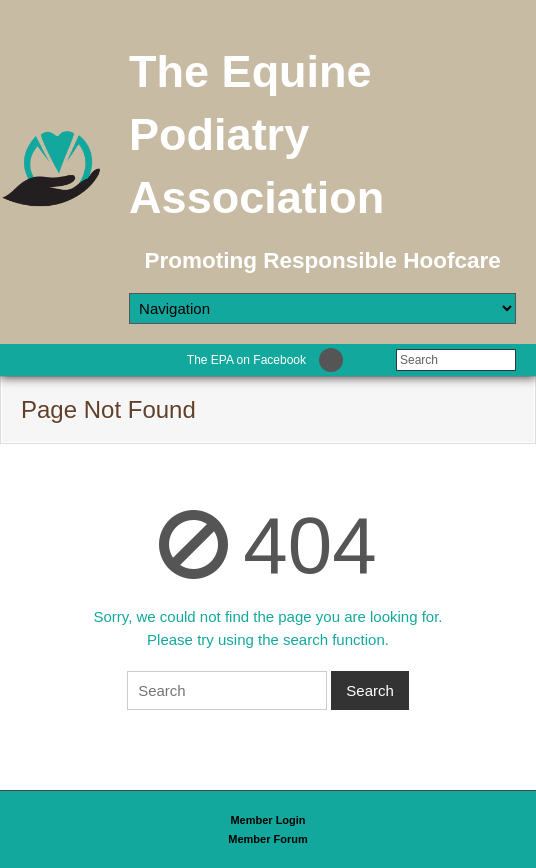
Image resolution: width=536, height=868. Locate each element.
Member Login (267, 820)
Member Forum (267, 839)
